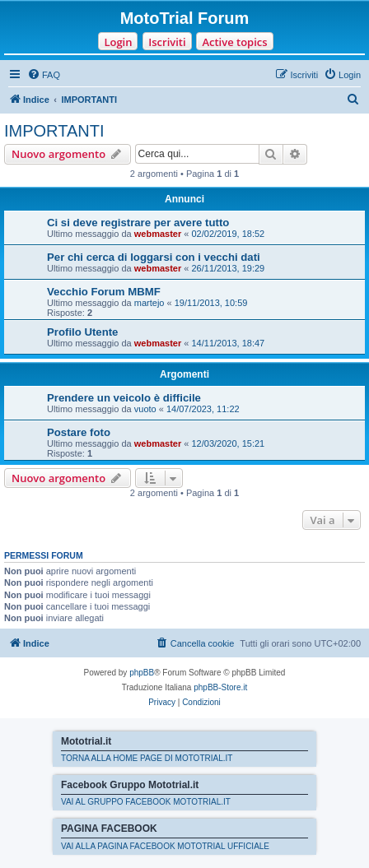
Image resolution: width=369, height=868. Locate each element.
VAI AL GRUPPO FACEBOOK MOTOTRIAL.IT (146, 802)
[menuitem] (44, 75)
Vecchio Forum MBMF (104, 292)
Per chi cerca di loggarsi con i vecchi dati (154, 257)
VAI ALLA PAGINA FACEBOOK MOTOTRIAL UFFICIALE (165, 846)
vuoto (145, 409)
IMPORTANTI (54, 131)
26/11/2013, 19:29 (229, 268)
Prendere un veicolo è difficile (124, 398)
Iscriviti (167, 42)
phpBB (142, 673)
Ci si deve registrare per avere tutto (138, 223)
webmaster (158, 234)
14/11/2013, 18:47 (229, 343)
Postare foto (79, 432)
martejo (149, 303)
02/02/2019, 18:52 (229, 234)
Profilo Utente (82, 332)
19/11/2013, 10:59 (211, 303)
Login (118, 42)
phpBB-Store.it (220, 687)
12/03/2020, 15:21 (229, 443)
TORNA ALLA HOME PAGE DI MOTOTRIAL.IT (147, 758)
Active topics (234, 42)
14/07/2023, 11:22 (203, 409)
